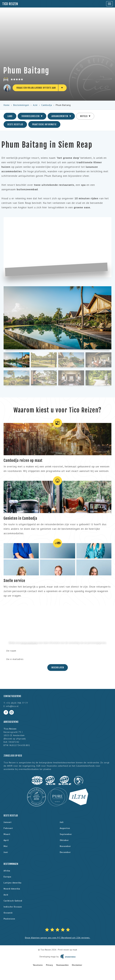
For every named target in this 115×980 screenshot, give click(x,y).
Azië (35, 105)
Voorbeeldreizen (32, 116)
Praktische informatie (44, 124)
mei (6, 846)
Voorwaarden (62, 965)
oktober (64, 840)
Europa (7, 877)
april (6, 840)
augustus (65, 828)
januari (8, 822)
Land (10, 116)
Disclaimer (77, 965)
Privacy (49, 965)
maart (7, 834)
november (65, 846)
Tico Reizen (10, 4)
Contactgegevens (12, 696)
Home (7, 105)
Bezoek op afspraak (15, 739)
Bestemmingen (21, 105)
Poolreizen (9, 919)
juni (6, 852)
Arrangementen (61, 116)
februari (8, 828)
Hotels (85, 116)
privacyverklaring (29, 643)
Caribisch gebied (13, 901)
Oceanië (8, 913)
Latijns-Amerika (13, 883)
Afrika (7, 871)
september (66, 834)
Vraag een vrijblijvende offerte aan (36, 88)
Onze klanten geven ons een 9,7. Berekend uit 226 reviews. (57, 938)
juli (62, 822)
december (65, 852)
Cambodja (47, 105)
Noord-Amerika (12, 889)
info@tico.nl (12, 706)
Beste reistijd (15, 124)
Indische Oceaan (13, 907)
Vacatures (38, 965)
